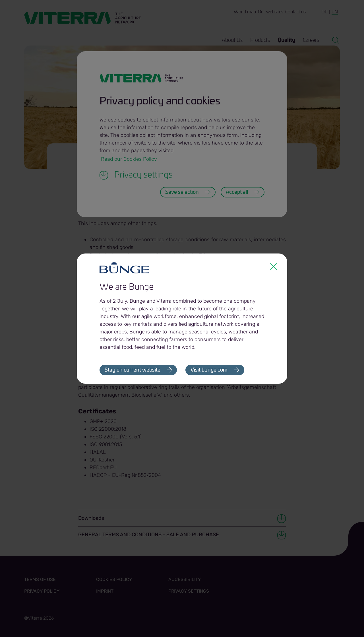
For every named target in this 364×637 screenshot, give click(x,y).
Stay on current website (133, 370)
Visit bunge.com (209, 370)
